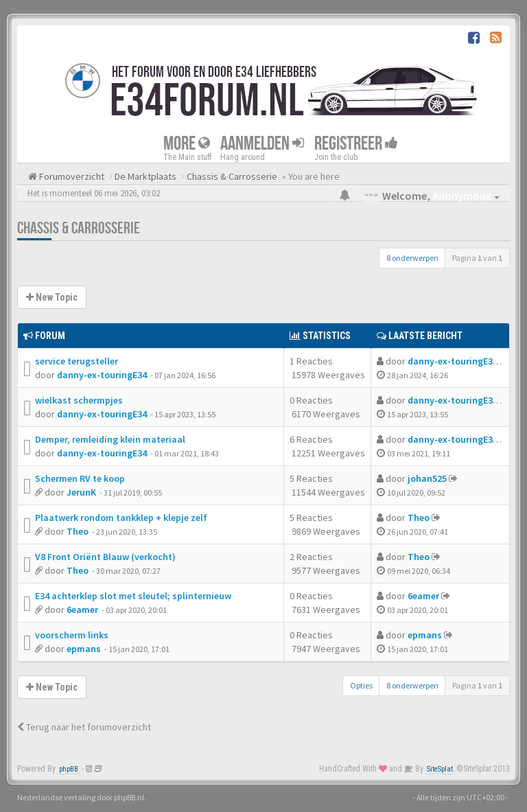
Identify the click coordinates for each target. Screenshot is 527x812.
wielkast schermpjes (79, 400)
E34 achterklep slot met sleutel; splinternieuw (133, 596)
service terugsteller (77, 361)
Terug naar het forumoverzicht (84, 727)
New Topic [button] (52, 297)
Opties (361, 685)
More (187, 144)
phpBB (69, 769)
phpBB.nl (129, 797)
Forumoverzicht (71, 176)
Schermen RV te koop (80, 478)
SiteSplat (440, 769)
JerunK (81, 492)
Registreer (356, 144)
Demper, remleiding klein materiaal (110, 439)
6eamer (82, 610)
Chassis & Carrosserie (79, 228)
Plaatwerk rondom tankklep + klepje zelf (121, 518)
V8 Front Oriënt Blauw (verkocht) (105, 557)
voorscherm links (72, 635)
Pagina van (477, 258)
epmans (84, 649)
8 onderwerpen (412, 258)
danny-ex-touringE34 (102, 375)
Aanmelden (262, 144)
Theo (78, 531)
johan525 (427, 478)
